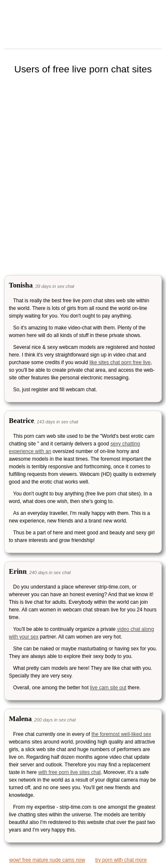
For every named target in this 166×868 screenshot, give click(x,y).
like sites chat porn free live (120, 362)
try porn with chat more (121, 860)
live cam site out (108, 688)
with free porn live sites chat (69, 772)
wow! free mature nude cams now (47, 860)
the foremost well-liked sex (121, 734)
